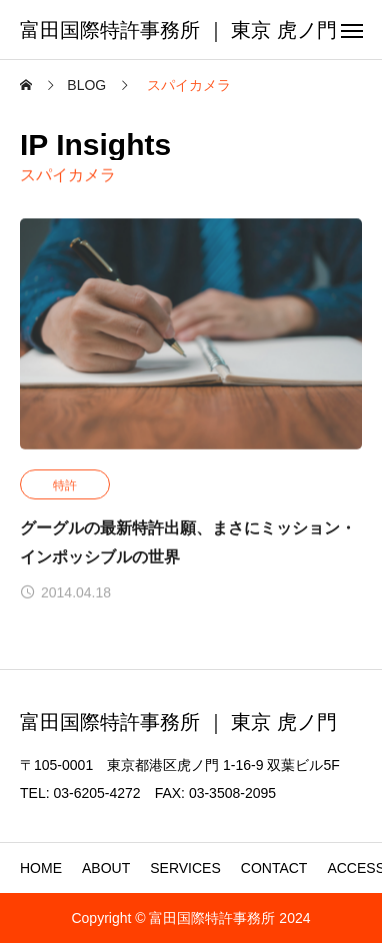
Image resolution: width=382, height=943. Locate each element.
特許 (65, 486)
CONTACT (274, 868)
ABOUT (106, 868)
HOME (41, 868)
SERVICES (185, 868)
